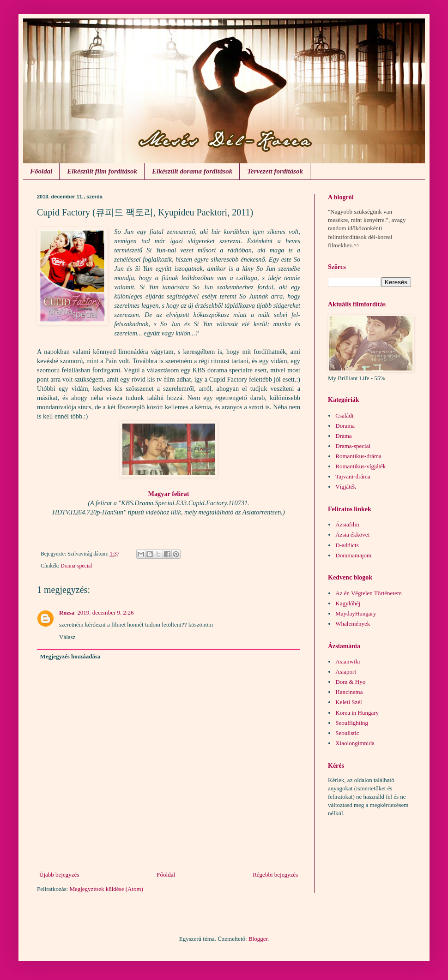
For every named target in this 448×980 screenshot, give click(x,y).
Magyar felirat (168, 494)
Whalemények (353, 624)
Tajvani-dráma (353, 476)
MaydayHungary (356, 613)
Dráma (343, 436)
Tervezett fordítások (275, 171)
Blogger (258, 939)
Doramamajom (353, 555)
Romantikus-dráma (358, 456)
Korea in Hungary (357, 713)
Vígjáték (346, 487)
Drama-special (76, 566)
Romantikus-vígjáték (360, 466)
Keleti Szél (348, 702)
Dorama (345, 426)
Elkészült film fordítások (102, 171)
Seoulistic (347, 733)
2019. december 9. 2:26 (105, 612)
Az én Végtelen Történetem (369, 593)
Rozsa (67, 612)
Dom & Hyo (350, 682)
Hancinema (349, 692)
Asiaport (346, 672)
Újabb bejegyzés (59, 875)
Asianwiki (348, 661)
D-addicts (347, 545)
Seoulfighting (352, 723)
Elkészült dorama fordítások (192, 171)
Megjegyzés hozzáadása (70, 656)
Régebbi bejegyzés (275, 875)
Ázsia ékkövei (352, 535)
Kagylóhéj (348, 603)
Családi (344, 415)
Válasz (67, 637)
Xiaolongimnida (355, 743)
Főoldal (41, 171)
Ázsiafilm (347, 524)
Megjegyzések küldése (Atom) (106, 889)
